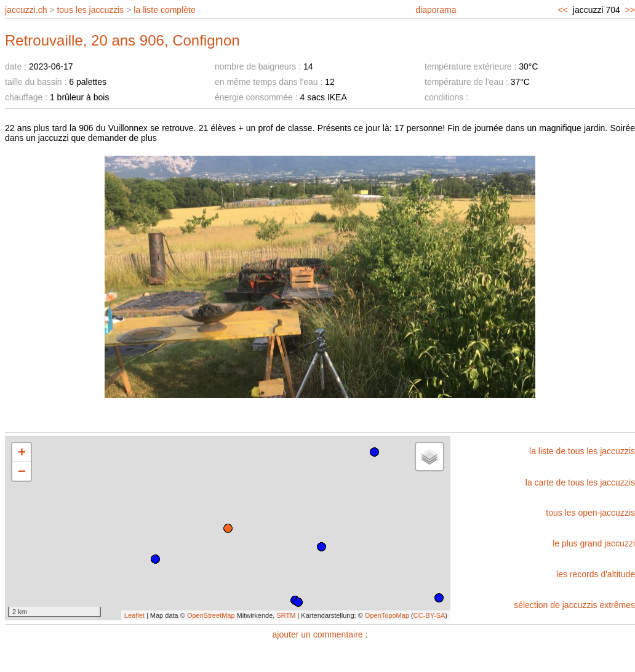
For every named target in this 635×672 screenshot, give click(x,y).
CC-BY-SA (429, 615)
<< (563, 10)
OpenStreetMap (211, 615)
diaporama (436, 10)
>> (630, 10)
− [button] (22, 471)
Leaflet (134, 615)
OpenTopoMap (387, 615)
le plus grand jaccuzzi (594, 543)
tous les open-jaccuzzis (590, 513)
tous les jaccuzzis (90, 10)
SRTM (286, 615)
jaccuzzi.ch (26, 10)
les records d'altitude (596, 574)
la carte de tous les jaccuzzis (580, 482)
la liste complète (164, 10)
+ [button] (22, 452)
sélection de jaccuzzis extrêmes (574, 605)
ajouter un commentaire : (320, 634)
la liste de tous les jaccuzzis (582, 451)
